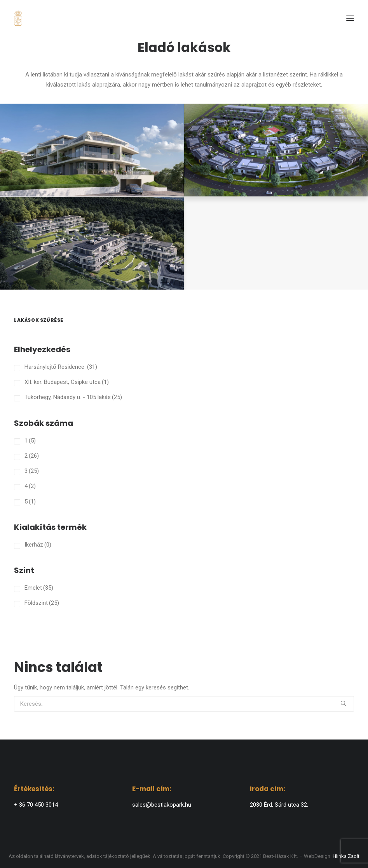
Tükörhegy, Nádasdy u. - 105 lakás (73, 397)
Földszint (42, 603)
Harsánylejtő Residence (61, 367)
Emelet (39, 588)
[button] (350, 18)
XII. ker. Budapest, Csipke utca (67, 382)
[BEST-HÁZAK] (18, 18)
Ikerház (38, 545)
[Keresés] (184, 704)
